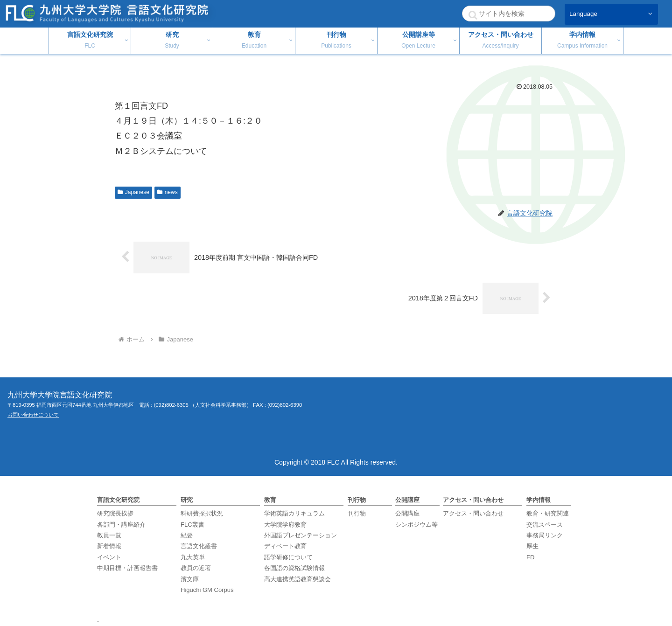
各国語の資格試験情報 (294, 568)
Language (583, 14)
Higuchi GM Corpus (207, 590)
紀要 (187, 535)
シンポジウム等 (416, 525)
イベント (109, 557)
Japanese (133, 192)
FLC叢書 (192, 525)
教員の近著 (196, 568)
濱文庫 (190, 579)
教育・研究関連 (548, 513)
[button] (473, 15)
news (168, 192)
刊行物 (357, 513)
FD (530, 557)
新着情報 (109, 546)
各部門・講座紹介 (121, 525)
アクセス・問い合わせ (473, 513)
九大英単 (193, 557)
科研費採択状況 (202, 513)
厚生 (532, 546)
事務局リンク (545, 535)
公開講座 (407, 513)
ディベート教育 (285, 546)
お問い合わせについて (33, 415)
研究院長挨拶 (115, 513)
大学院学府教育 (285, 525)
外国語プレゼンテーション (301, 535)
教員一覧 (109, 535)
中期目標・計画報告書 (127, 568)
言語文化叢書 (199, 546)
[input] (509, 14)
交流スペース (545, 525)
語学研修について (288, 557)
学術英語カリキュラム (294, 513)
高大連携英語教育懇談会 (297, 579)
